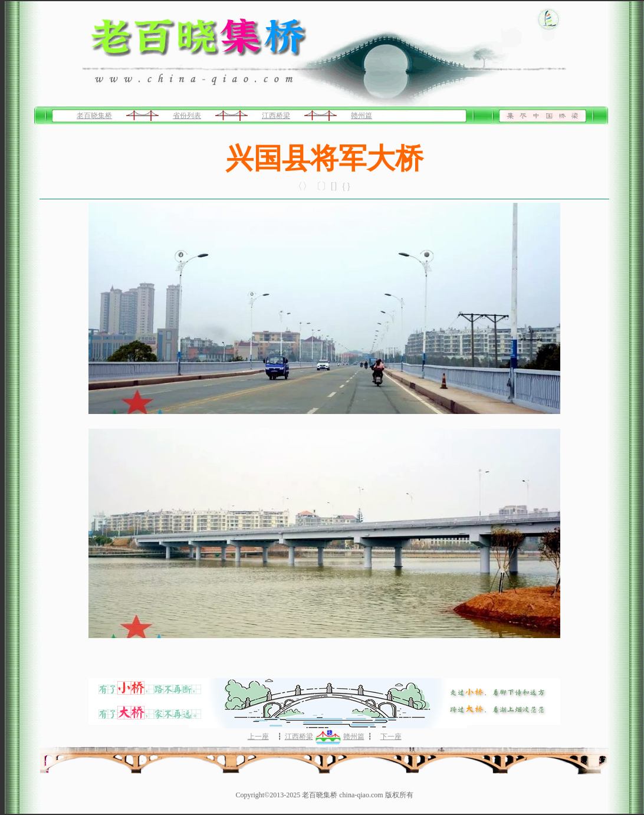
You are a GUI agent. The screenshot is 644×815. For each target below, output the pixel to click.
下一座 (391, 737)
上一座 (258, 737)
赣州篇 (362, 116)
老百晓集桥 (94, 116)
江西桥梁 (276, 116)
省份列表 (187, 116)
